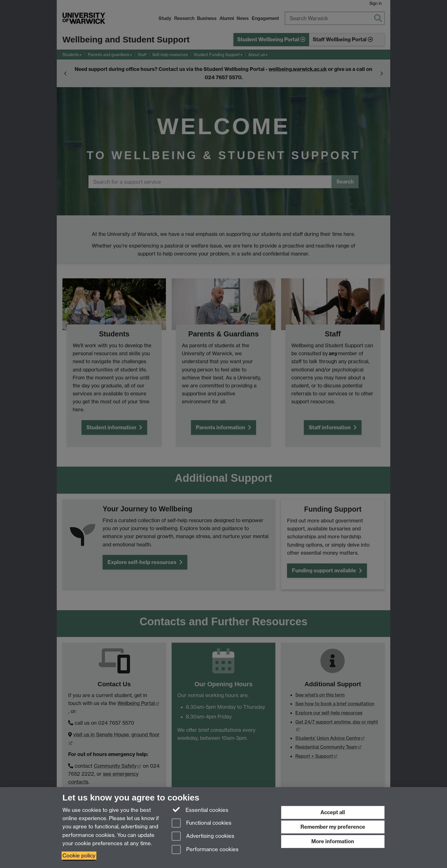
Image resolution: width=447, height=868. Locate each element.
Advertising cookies (203, 837)
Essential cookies (200, 810)
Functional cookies (202, 823)
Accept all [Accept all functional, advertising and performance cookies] (333, 812)
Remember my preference (333, 827)
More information (333, 841)
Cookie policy (79, 856)
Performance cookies (205, 850)
